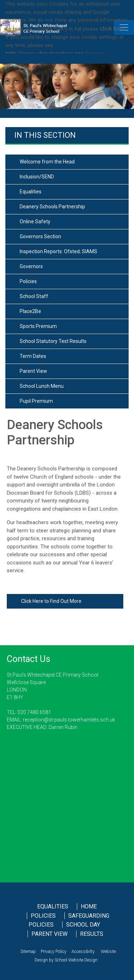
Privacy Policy (54, 952)
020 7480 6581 (34, 712)
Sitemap (28, 952)
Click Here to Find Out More (51, 601)
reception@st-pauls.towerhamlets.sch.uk (68, 720)
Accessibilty (83, 952)
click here (112, 28)
